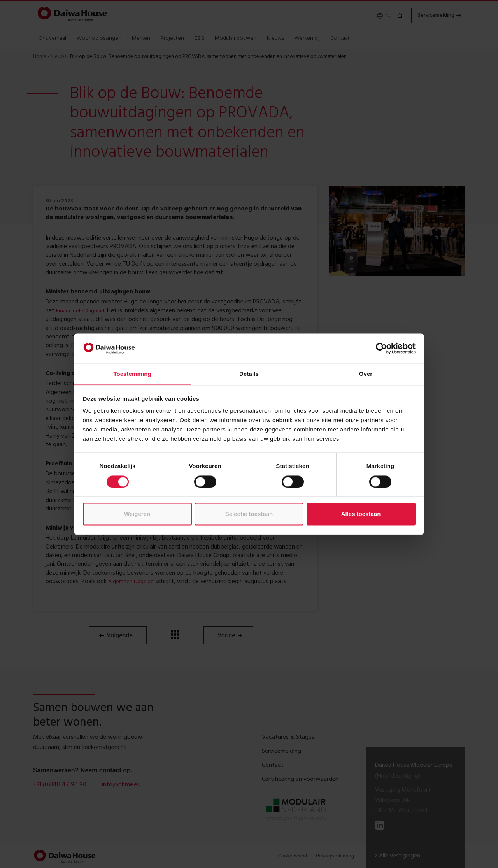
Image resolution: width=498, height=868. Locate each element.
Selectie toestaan (249, 514)
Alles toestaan (361, 514)
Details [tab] (249, 374)
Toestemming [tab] (132, 374)
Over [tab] (366, 374)
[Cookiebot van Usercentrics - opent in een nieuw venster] (381, 348)
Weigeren (137, 514)
